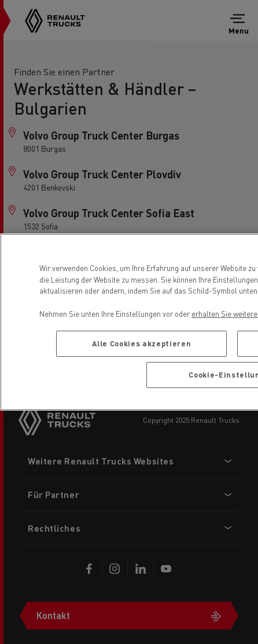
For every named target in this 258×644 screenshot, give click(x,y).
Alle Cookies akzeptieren (141, 343)
